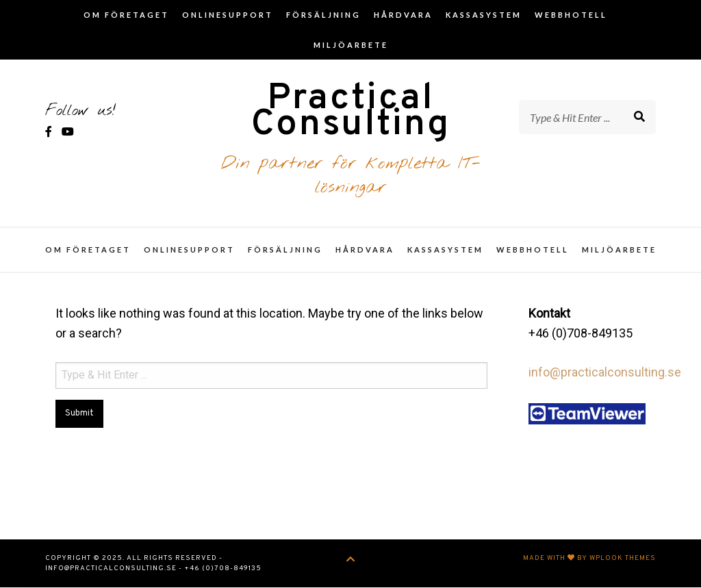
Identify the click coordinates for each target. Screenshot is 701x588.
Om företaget (126, 15)
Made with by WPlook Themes (589, 559)
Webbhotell (571, 15)
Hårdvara (403, 15)
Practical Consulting (350, 113)
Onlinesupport (228, 15)
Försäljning (323, 15)
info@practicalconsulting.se (605, 373)
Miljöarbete (351, 45)
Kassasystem (484, 15)
